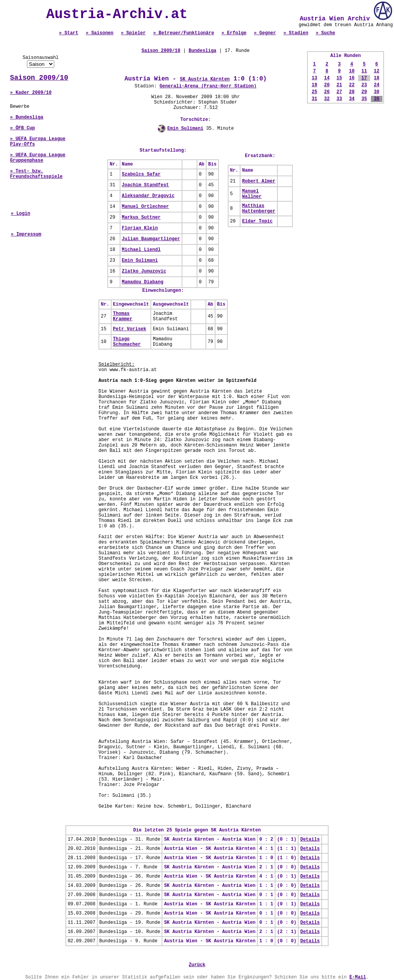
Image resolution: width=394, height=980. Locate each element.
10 (352, 71)
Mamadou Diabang (143, 282)
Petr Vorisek (130, 329)
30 (377, 92)
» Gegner (265, 33)
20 (327, 85)
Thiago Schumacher (127, 342)
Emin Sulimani (185, 129)
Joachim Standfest (145, 185)
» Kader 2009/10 (31, 93)
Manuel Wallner (252, 194)
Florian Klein (140, 228)
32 (327, 99)
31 (314, 99)
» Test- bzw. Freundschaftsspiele (36, 174)
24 (377, 85)
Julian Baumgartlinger (151, 239)
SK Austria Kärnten (205, 79)
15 (339, 78)
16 (352, 78)
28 (352, 92)
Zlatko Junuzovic (144, 271)
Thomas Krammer (123, 316)
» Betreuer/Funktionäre (184, 33)
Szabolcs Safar (141, 174)
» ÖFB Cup (23, 128)
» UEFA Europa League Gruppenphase (38, 158)
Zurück (197, 965)
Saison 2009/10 (39, 78)
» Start (68, 33)
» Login (20, 214)
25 (314, 92)
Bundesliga (202, 51)
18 (377, 78)
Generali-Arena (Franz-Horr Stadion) (208, 86)
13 (314, 78)
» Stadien (296, 33)
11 (364, 71)
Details (310, 840)
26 (327, 92)
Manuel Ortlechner (145, 207)
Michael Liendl (141, 250)
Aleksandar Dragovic (148, 196)
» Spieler (133, 33)
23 (364, 85)
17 (364, 78)
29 (364, 92)
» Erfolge (234, 33)
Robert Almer (259, 181)
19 (314, 85)
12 (377, 71)
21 (339, 85)
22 (352, 85)
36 (377, 99)
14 (327, 78)
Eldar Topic (257, 221)
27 (339, 92)
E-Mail (358, 977)
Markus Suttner (141, 217)
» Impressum (26, 234)
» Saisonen (100, 33)
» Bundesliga (27, 117)
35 (364, 99)
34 (352, 99)
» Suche (325, 33)
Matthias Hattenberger (259, 209)
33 (339, 99)
